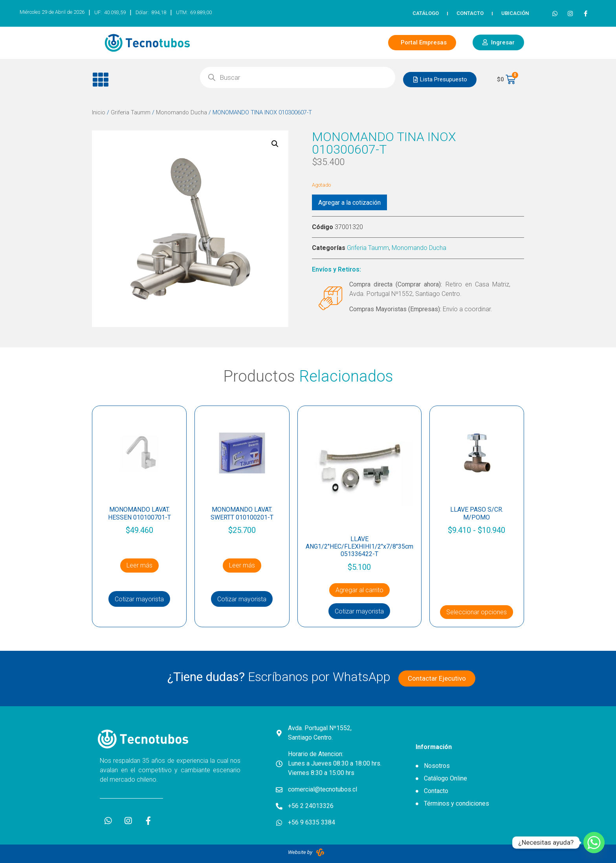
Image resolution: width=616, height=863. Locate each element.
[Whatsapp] (594, 843)
